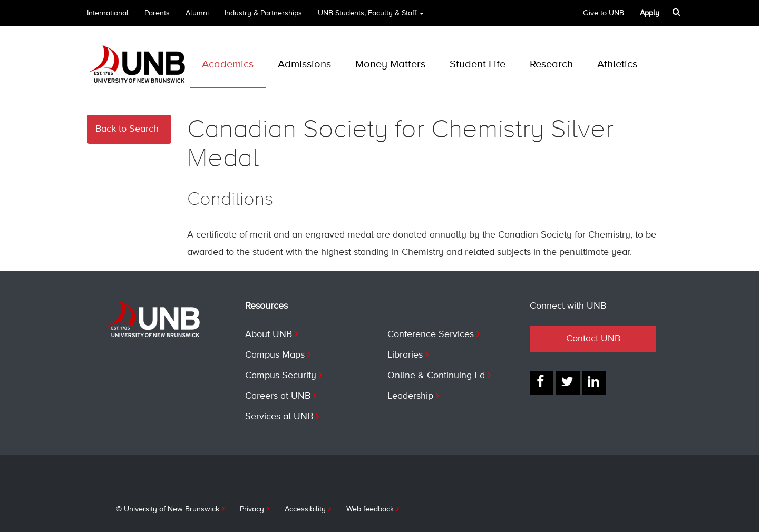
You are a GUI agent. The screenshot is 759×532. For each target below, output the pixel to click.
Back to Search (127, 129)
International (108, 13)
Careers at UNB (278, 396)
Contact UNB (593, 339)
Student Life (478, 65)
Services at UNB (279, 417)
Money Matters (390, 65)
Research (551, 65)
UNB (371, 17)
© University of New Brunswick (168, 509)
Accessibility (305, 509)
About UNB (269, 334)
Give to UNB (604, 13)
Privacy (252, 509)
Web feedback (370, 509)
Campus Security (281, 376)
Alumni (197, 13)
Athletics (617, 65)
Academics (228, 65)
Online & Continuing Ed (436, 376)
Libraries (405, 355)
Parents (157, 13)
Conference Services (431, 334)
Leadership (410, 396)
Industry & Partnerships (263, 13)
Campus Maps (275, 355)
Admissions (304, 65)
